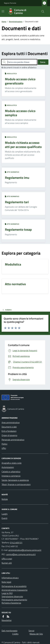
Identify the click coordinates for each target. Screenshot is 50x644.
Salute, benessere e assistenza (15, 480)
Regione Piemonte (10, 3)
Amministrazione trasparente (15, 590)
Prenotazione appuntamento (14, 600)
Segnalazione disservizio (12, 596)
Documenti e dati (9, 427)
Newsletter (7, 620)
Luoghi (5, 514)
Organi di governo (9, 435)
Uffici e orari (7, 559)
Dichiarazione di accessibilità (14, 586)
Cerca (43, 62)
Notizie (5, 499)
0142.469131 (16, 543)
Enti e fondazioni (9, 431)
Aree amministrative (11, 422)
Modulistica (11, 74)
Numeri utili (7, 563)
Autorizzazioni (8, 467)
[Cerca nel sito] (42, 12)
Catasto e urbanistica (11, 472)
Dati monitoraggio (9, 631)
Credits (15, 634)
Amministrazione (16, 22)
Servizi (31, 631)
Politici (4, 444)
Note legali (6, 582)
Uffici (4, 448)
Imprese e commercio (11, 476)
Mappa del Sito (36, 634)
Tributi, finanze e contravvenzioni (16, 484)
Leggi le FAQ (7, 593)
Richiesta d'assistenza (11, 603)
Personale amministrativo (13, 440)
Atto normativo (12, 172)
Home (4, 22)
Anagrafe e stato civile (12, 463)
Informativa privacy (10, 578)
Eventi (4, 518)
